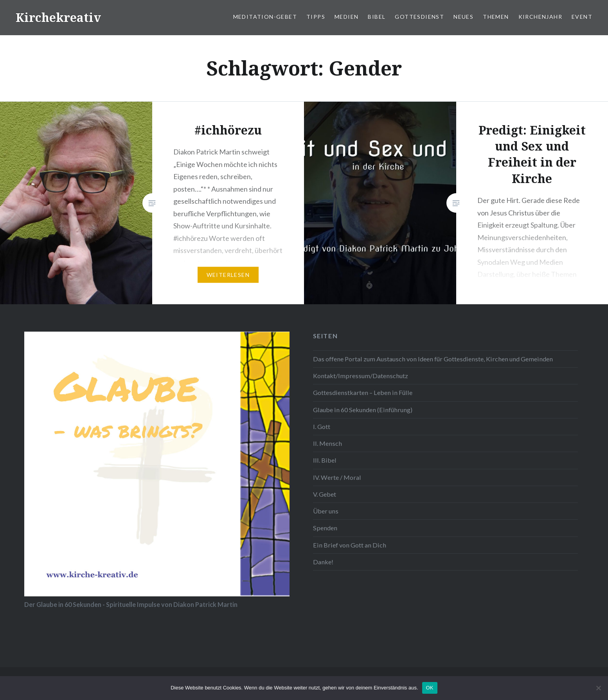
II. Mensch (327, 443)
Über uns (326, 511)
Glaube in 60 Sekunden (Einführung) (363, 410)
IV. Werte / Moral (337, 477)
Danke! (323, 562)
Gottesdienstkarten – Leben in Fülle (363, 392)
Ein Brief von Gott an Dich (350, 545)
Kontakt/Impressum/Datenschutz (361, 376)
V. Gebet (325, 494)
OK (430, 688)
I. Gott (322, 426)
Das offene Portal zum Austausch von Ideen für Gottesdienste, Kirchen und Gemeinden (433, 359)
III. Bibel (325, 460)
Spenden (325, 528)
